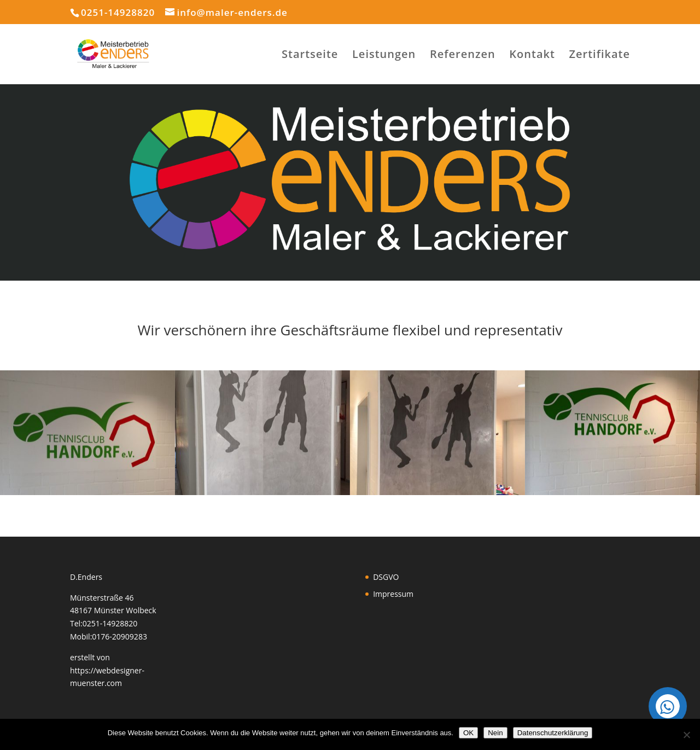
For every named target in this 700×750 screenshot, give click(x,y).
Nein (495, 733)
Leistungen (384, 56)
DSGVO (386, 577)
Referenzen (463, 56)
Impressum (393, 594)
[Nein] (686, 735)
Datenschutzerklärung (553, 733)
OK (468, 733)
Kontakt (532, 56)
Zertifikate (600, 56)
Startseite (310, 56)
